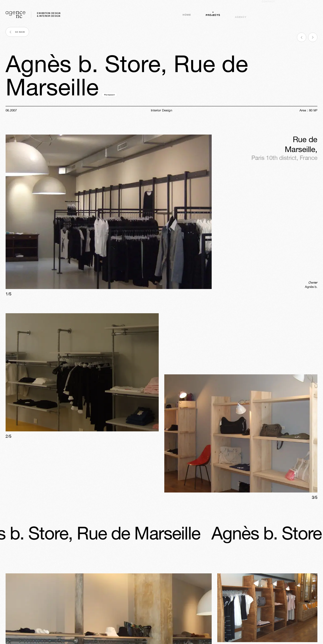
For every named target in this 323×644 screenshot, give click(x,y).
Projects (213, 14)
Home (187, 17)
